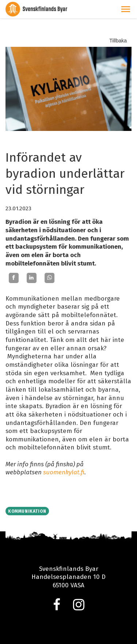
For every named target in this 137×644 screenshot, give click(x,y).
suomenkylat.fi (64, 472)
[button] (126, 9)
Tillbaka (118, 41)
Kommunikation (27, 511)
